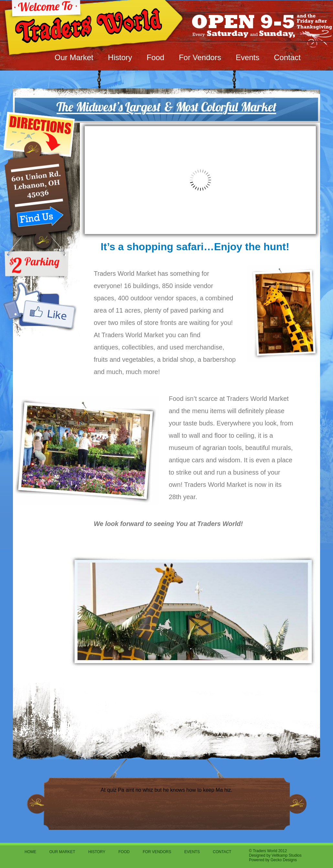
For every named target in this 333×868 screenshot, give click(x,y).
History (120, 57)
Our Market (74, 57)
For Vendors (200, 57)
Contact (287, 57)
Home (30, 852)
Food (155, 57)
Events (247, 57)
